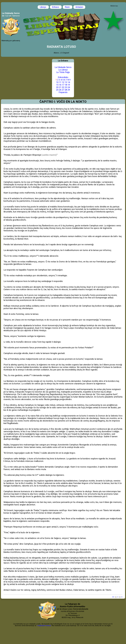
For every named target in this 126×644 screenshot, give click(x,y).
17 (63, 85)
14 (69, 82)
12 (63, 82)
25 (57, 90)
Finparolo (63, 92)
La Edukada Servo (63, 67)
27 (63, 90)
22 (63, 87)
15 (57, 85)
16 (60, 85)
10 (57, 82)
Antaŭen (79, 7)
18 (66, 85)
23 (66, 87)
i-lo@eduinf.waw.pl (44, 626)
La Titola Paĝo (63, 72)
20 (57, 87)
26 (60, 90)
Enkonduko (63, 77)
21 (60, 87)
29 (69, 90)
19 (69, 85)
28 (66, 90)
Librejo (43, 7)
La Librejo (63, 70)
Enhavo (56, 7)
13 (66, 82)
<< (113, 597)
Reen (68, 7)
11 (60, 82)
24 (69, 87)
